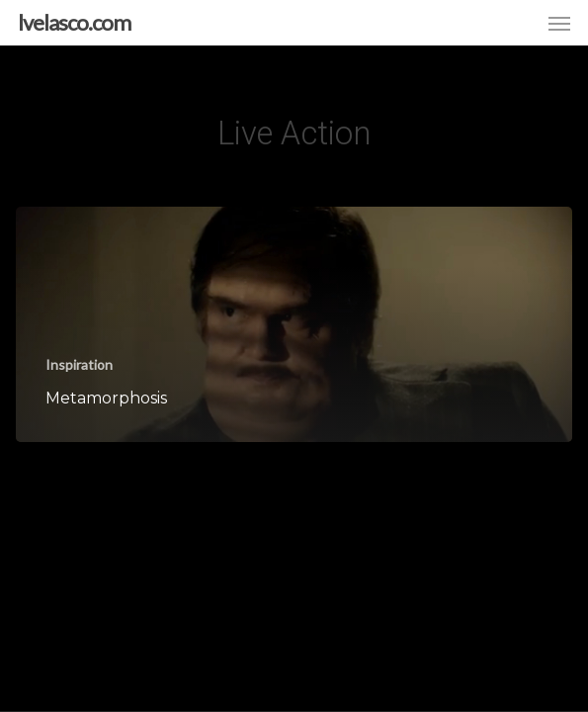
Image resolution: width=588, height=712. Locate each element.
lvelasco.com (74, 23)
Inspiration (79, 364)
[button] (559, 23)
